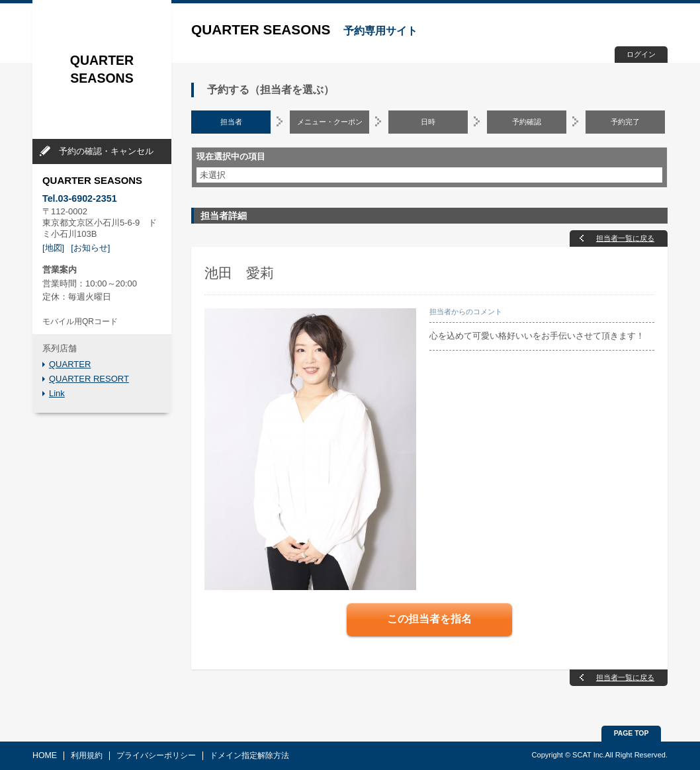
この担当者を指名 (429, 619)
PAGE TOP (632, 733)
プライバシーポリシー (156, 755)
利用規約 (87, 755)
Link (57, 393)
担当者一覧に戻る (625, 238)
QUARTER (70, 364)
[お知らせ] (90, 248)
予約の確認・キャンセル (106, 151)
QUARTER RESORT (89, 379)
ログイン (641, 54)
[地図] (53, 248)
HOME (45, 755)
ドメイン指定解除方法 (249, 755)
